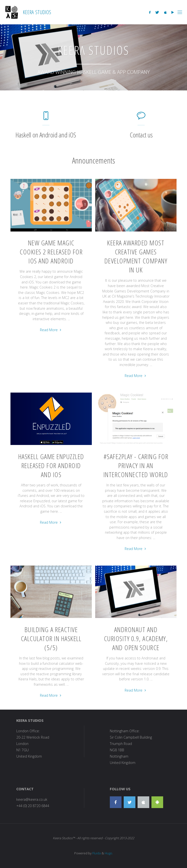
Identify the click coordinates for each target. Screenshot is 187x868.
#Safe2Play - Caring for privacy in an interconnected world (136, 465)
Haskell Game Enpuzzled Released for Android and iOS (51, 465)
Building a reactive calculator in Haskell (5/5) (51, 638)
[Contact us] (141, 118)
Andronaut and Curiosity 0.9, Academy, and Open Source (136, 638)
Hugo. (109, 853)
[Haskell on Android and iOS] (46, 118)
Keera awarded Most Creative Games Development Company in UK (136, 256)
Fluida (96, 853)
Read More (51, 330)
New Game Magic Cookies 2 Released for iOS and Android (51, 252)
